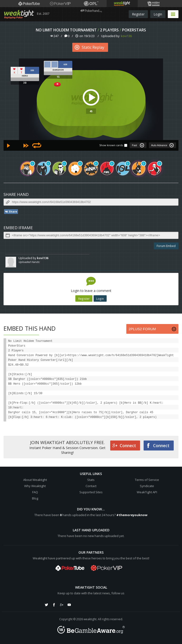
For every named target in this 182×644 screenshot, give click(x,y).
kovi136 (126, 36)
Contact (91, 486)
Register (138, 14)
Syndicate (147, 486)
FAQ (35, 492)
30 (25, 83)
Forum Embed (166, 246)
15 (58, 77)
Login (158, 14)
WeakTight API (147, 492)
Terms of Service (147, 480)
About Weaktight (35, 480)
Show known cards (111, 145)
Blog (35, 498)
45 (91, 111)
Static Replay (89, 47)
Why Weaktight (35, 486)
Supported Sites (91, 492)
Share (11, 212)
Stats (91, 480)
